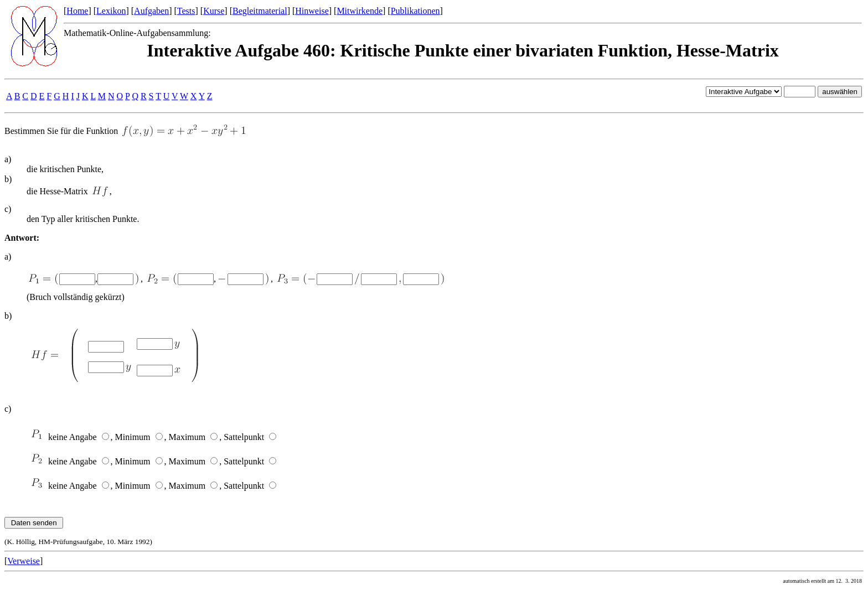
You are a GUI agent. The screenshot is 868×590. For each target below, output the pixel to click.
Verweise (24, 561)
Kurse (214, 11)
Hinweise (312, 11)
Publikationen (415, 11)
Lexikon (111, 11)
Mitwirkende (360, 11)
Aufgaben (151, 11)
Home (77, 11)
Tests (186, 11)
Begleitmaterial (260, 11)
